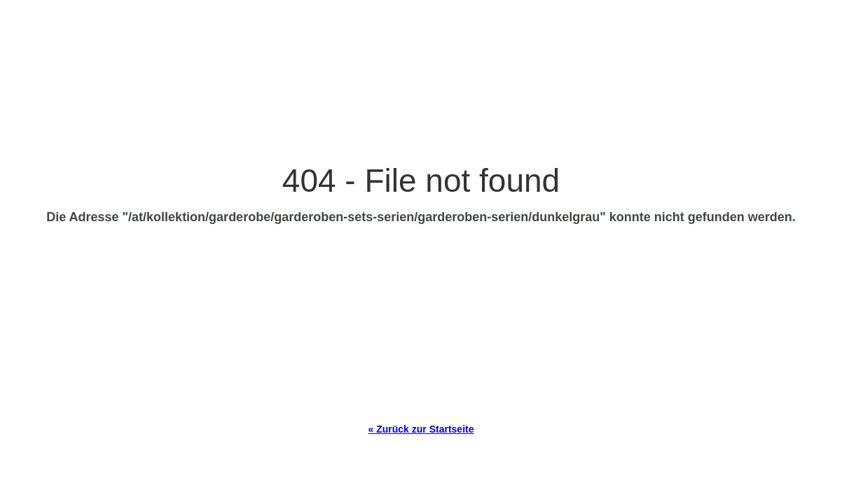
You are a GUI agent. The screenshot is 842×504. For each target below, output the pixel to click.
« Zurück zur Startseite (421, 429)
